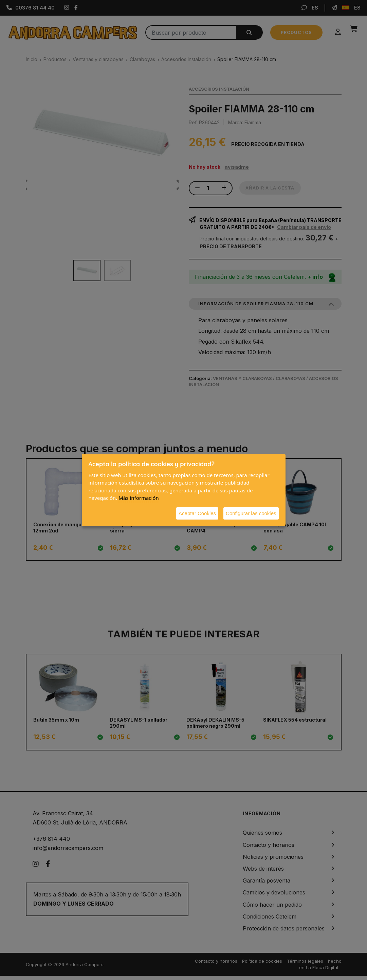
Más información (139, 498)
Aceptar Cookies (197, 513)
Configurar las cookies (251, 513)
